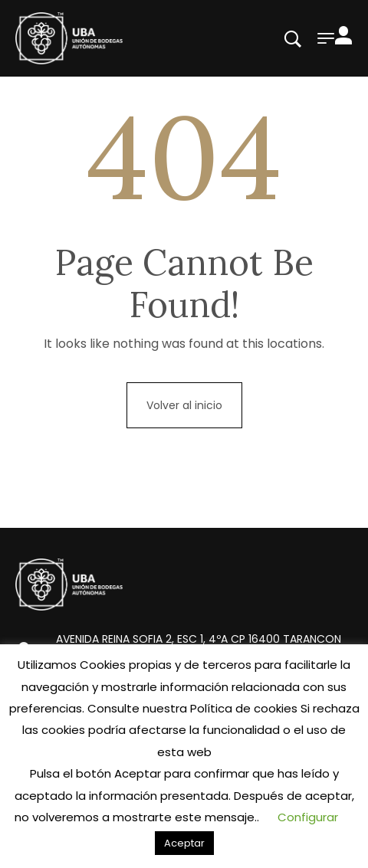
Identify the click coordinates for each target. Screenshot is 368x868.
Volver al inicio (184, 405)
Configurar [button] (308, 817)
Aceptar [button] (184, 843)
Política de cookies (244, 708)
